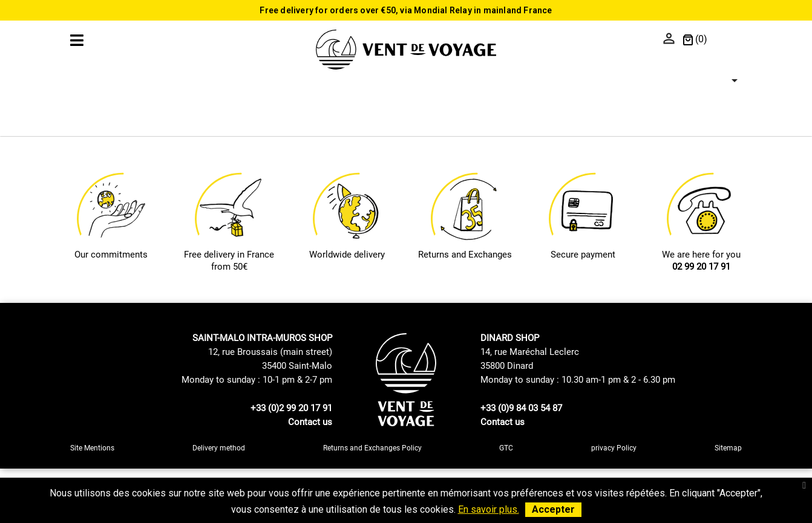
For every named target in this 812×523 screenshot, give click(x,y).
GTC (506, 448)
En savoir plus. (489, 509)
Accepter (553, 509)
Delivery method (219, 448)
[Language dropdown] (728, 40)
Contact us (310, 422)
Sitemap (728, 448)
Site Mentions (92, 448)
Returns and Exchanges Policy (372, 448)
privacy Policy (614, 448)
